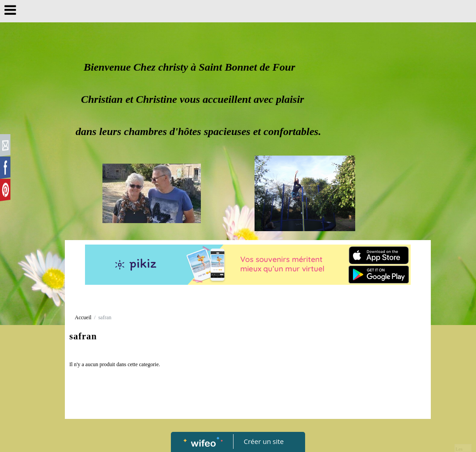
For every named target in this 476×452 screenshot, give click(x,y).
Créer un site (264, 441)
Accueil (83, 317)
